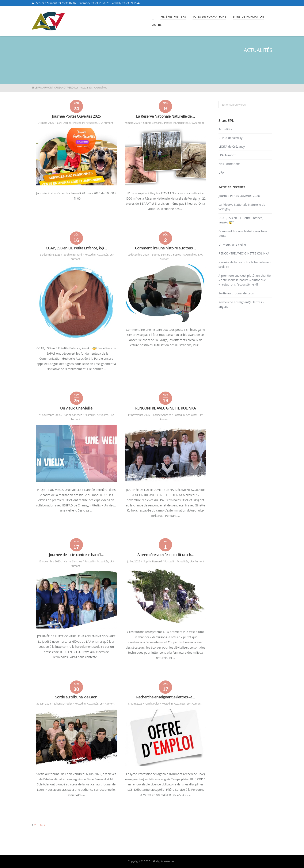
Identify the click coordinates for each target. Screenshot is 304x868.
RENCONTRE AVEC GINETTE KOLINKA (165, 408)
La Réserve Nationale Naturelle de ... (166, 116)
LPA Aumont (106, 123)
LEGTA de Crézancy (232, 146)
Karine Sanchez (73, 415)
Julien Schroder (63, 704)
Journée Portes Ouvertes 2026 (76, 116)
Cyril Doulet (64, 123)
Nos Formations (229, 164)
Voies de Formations (210, 16)
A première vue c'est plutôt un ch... (166, 555)
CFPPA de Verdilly (231, 138)
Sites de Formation (248, 16)
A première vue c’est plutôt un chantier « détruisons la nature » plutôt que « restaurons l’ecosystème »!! (245, 280)
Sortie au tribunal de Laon (76, 697)
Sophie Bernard (152, 123)
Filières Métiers (173, 16)
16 (41, 825)
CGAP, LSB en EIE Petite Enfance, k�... (76, 248)
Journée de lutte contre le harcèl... (76, 555)
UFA (221, 172)
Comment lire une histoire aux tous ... (165, 248)
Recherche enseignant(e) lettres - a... (166, 697)
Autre (157, 25)
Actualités (91, 123)
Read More (165, 218)
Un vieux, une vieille (76, 408)
